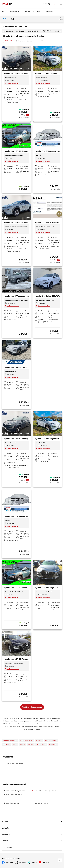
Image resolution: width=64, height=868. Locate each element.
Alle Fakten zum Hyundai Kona (14, 763)
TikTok (34, 863)
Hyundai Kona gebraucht (12, 803)
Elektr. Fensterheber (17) (26, 741)
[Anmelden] (45, 4)
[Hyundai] (28, 12)
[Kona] (38, 12)
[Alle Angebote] (14, 12)
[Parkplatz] (55, 4)
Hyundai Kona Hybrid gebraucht (14, 791)
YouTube (46, 863)
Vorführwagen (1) (41, 744)
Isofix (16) (39, 741)
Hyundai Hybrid (33, 31)
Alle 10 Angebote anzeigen (32, 707)
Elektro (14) (6, 744)
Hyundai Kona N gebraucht (13, 794)
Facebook (9, 863)
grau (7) (15, 744)
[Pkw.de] (3, 12)
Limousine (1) (53, 744)
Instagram (23, 863)
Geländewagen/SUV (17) (10, 741)
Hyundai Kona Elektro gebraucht (45, 791)
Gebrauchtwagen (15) (51, 741)
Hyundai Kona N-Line (46, 31)
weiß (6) (22, 744)
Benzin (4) (31, 744)
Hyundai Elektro (21, 31)
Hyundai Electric (8, 31)
